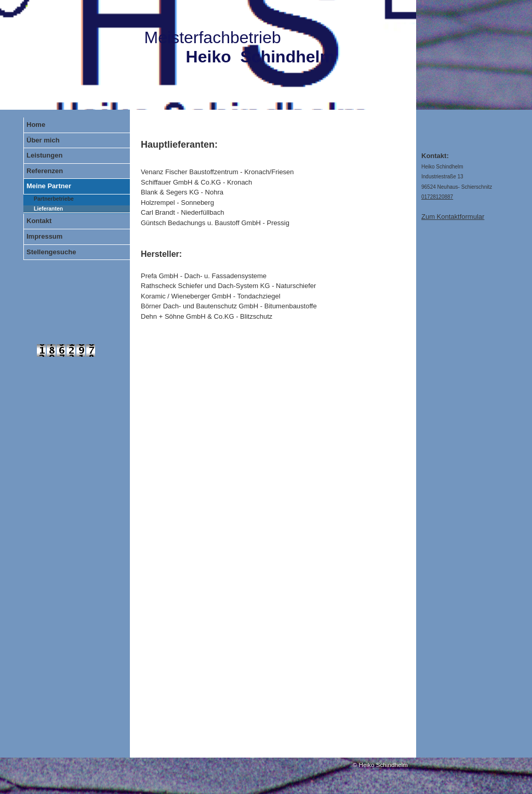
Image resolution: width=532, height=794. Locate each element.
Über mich (43, 140)
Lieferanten (48, 209)
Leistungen (44, 155)
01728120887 (437, 197)
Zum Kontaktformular (453, 217)
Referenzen (45, 171)
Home (36, 125)
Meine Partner (49, 186)
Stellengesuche (51, 252)
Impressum (44, 236)
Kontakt (39, 221)
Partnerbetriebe (54, 199)
